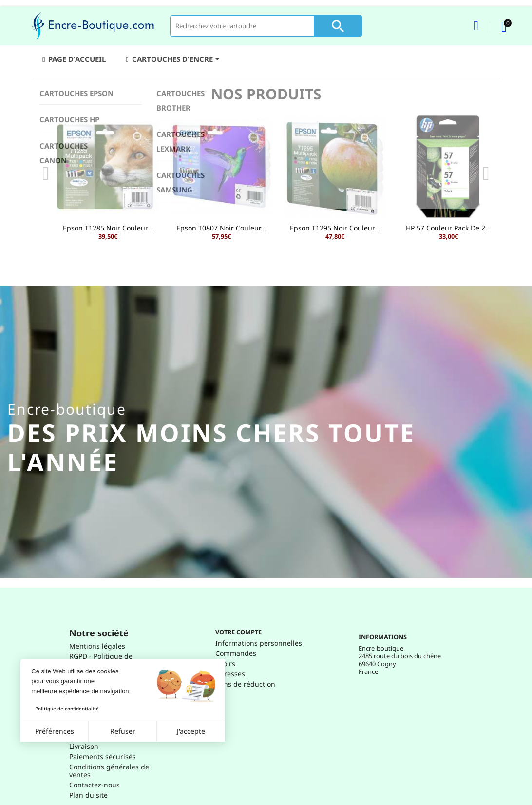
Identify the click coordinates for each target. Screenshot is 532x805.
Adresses (230, 674)
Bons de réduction (245, 684)
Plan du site (88, 795)
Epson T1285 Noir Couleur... (108, 228)
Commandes (236, 653)
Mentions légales (97, 646)
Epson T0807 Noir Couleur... (221, 228)
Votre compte (238, 632)
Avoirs (225, 663)
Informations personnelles (259, 643)
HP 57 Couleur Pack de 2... (448, 228)
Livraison (84, 746)
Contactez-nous (95, 785)
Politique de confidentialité (67, 709)
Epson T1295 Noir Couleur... (335, 228)
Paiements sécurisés (103, 757)
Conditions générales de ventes (109, 771)
